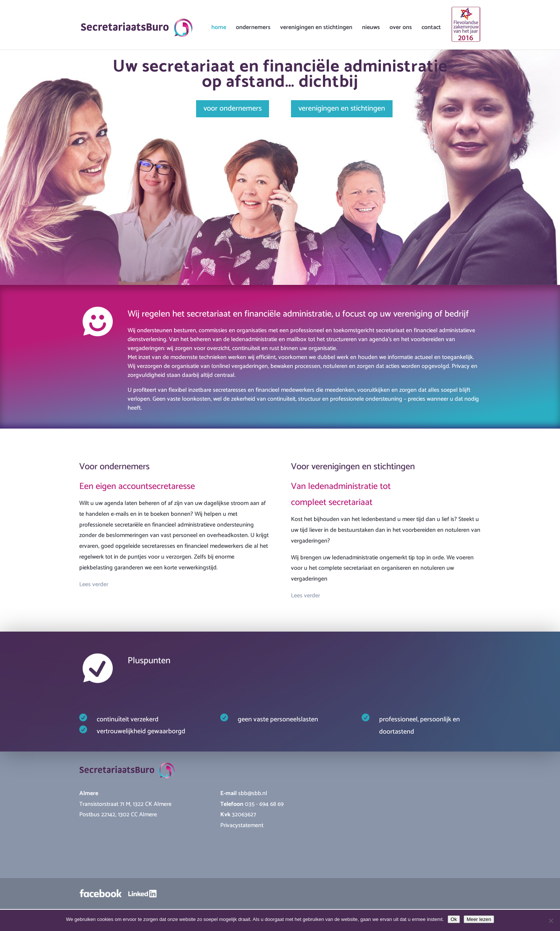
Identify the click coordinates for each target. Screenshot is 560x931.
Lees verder (94, 584)
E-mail (229, 793)
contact (431, 29)
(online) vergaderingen (240, 366)
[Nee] (551, 921)
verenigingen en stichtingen (316, 29)
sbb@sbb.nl (253, 793)
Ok (454, 919)
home (219, 29)
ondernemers (253, 29)
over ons (401, 29)
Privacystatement (242, 825)
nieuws (371, 29)
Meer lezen (479, 919)
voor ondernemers (233, 109)
